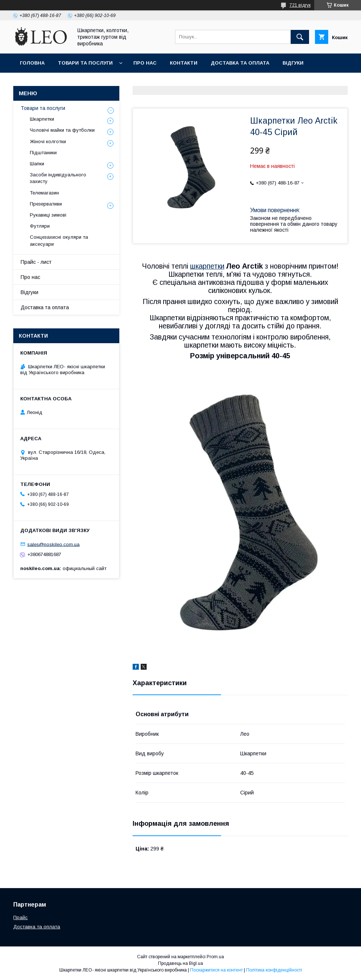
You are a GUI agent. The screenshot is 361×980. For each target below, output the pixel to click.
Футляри (40, 226)
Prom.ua (215, 957)
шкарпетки (207, 266)
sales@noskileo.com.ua (53, 544)
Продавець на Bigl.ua (180, 963)
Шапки (37, 164)
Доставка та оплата (240, 63)
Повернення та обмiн (51, 82)
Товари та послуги (85, 63)
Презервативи (46, 204)
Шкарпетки (42, 119)
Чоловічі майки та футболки (62, 130)
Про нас (145, 63)
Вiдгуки (293, 63)
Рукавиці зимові (48, 215)
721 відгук (300, 5)
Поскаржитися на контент (216, 970)
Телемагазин (44, 193)
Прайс (20, 917)
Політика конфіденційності (274, 970)
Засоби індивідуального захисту (58, 178)
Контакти (184, 63)
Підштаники (43, 153)
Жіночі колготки (48, 142)
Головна (32, 63)
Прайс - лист (36, 262)
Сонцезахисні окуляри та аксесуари (59, 240)
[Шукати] (300, 37)
